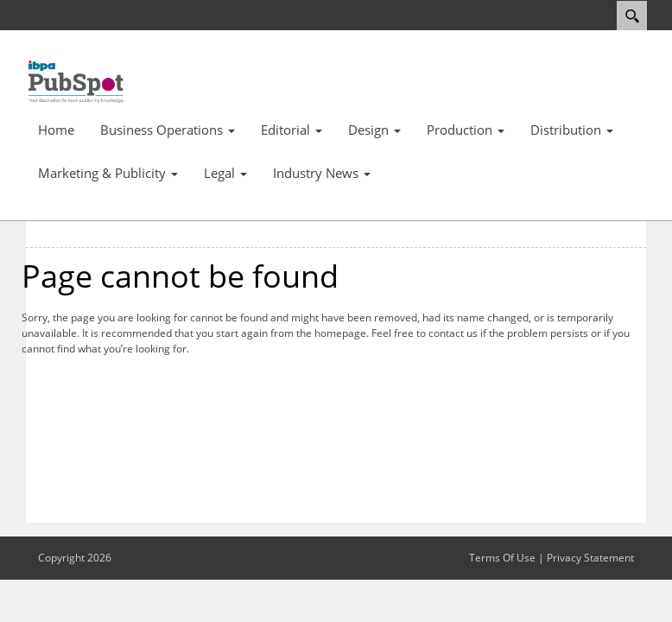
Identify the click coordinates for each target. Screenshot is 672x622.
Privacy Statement (590, 558)
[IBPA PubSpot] (77, 80)
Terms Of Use (502, 558)
